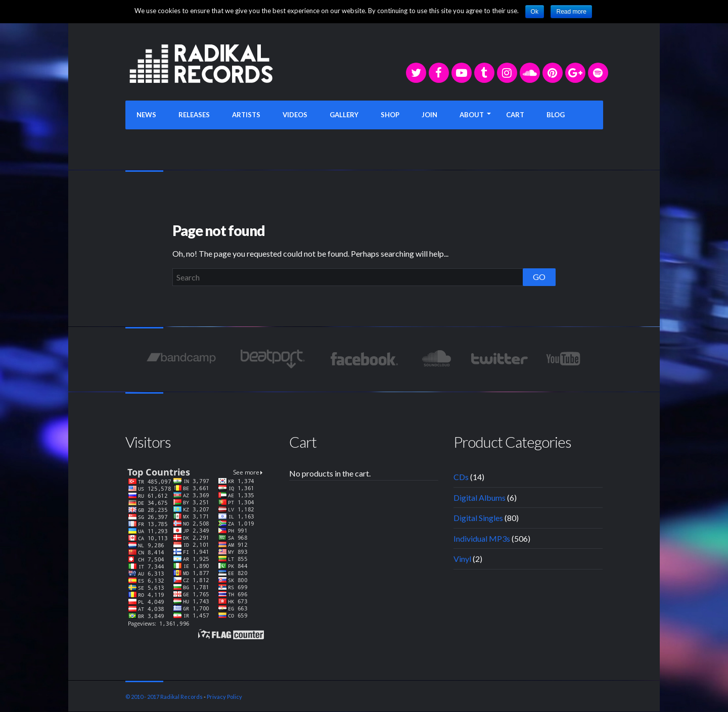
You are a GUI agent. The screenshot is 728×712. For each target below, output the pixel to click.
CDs (461, 477)
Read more (571, 12)
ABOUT (472, 115)
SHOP (390, 115)
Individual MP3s (482, 538)
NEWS (146, 115)
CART (515, 115)
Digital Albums (480, 497)
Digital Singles (478, 518)
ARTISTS (246, 115)
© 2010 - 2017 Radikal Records (164, 697)
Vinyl (462, 559)
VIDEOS (295, 115)
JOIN (429, 115)
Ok (535, 12)
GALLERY (344, 115)
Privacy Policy (224, 697)
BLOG (556, 115)
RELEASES (194, 115)
